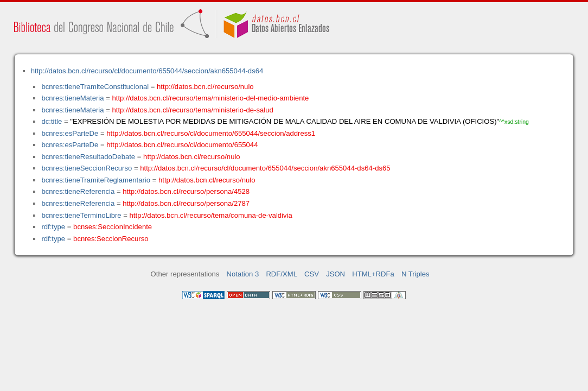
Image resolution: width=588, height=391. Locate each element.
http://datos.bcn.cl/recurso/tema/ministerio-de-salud (193, 110)
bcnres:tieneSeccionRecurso (87, 168)
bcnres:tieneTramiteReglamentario (96, 180)
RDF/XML (282, 274)
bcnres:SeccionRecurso (111, 239)
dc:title (52, 121)
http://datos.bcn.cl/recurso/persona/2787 (186, 203)
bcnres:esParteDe (70, 133)
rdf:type (53, 227)
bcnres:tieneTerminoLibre (81, 215)
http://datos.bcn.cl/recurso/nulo (205, 87)
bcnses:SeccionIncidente (113, 227)
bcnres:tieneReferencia (78, 191)
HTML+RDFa (373, 274)
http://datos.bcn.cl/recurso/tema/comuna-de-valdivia (211, 215)
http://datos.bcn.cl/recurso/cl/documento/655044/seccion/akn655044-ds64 (147, 71)
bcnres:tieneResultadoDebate (88, 157)
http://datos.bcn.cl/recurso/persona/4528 (186, 191)
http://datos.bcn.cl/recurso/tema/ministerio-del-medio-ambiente (211, 98)
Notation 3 (243, 274)
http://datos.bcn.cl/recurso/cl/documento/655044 (182, 145)
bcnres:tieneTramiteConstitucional (95, 87)
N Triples (416, 274)
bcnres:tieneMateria (72, 98)
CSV (312, 274)
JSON (335, 274)
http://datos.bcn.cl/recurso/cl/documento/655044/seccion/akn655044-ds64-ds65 (265, 168)
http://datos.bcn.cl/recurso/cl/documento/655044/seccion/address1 (211, 133)
